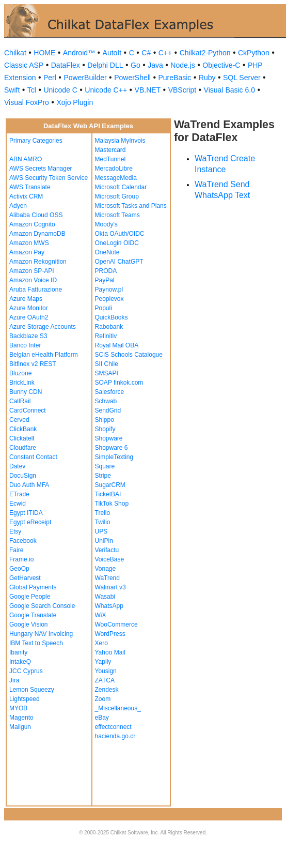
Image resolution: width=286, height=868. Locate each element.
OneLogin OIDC (117, 243)
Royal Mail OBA (117, 345)
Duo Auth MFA (29, 485)
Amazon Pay (27, 252)
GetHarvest (25, 578)
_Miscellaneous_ (118, 708)
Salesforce (110, 392)
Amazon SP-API (32, 271)
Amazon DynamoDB (37, 234)
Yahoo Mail (110, 652)
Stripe (103, 476)
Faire (16, 550)
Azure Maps (26, 299)
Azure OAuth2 (29, 317)
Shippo (105, 420)
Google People (30, 597)
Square (105, 466)
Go (136, 65)
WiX (101, 615)
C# (146, 53)
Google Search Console (42, 606)
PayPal (105, 280)
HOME (44, 53)
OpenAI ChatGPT (119, 262)
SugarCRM (110, 485)
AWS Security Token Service (49, 178)
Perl (50, 78)
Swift (12, 90)
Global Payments (33, 587)
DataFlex (66, 65)
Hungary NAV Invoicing (41, 634)
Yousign (106, 671)
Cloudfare (23, 448)
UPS (101, 531)
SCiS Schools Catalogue (129, 355)
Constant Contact (33, 457)
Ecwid (18, 504)
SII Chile (107, 364)
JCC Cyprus (26, 671)
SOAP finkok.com (119, 383)
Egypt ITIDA (26, 513)
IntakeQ (20, 662)
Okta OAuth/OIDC (120, 234)
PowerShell (132, 78)
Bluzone (20, 373)
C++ (165, 53)
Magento (21, 718)
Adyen (18, 206)
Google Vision (29, 625)
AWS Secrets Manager (41, 169)
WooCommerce (116, 625)
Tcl (32, 90)
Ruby (207, 78)
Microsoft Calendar (121, 187)
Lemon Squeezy (32, 690)
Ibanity (18, 652)
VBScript (182, 90)
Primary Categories (36, 141)
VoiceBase (110, 559)
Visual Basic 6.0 (229, 90)
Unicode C (60, 90)
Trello (103, 513)
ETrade (19, 494)
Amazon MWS (29, 243)
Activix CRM (26, 196)
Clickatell (22, 438)
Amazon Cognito (32, 224)
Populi (104, 308)
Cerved (19, 420)
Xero (101, 643)
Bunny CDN (26, 392)
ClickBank (23, 429)
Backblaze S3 (28, 336)
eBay (102, 718)
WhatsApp (109, 606)
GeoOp (19, 569)
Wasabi (105, 597)
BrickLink (22, 383)
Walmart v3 (110, 587)
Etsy (15, 531)
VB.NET (148, 90)
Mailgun (20, 727)
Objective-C (221, 65)
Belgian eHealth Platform (44, 355)
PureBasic (174, 78)
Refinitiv (106, 336)
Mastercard (110, 150)
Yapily (103, 662)
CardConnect (28, 410)
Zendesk (107, 690)
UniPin (104, 541)
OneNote (107, 252)
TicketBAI (108, 494)
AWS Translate (30, 187)
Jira (14, 680)
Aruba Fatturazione (36, 290)
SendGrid (108, 410)
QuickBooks (112, 317)
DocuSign (23, 476)
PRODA (106, 271)
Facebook (23, 541)
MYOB (18, 708)
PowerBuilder (85, 78)
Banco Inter (25, 345)
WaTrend (107, 578)
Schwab (106, 401)
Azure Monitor (29, 308)
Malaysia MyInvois (120, 141)
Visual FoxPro (27, 102)
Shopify (105, 429)
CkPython (254, 53)
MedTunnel (110, 159)
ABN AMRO (26, 159)
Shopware (109, 438)
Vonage (106, 569)
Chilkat (15, 53)
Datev (17, 466)
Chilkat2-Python (205, 53)
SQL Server (242, 78)
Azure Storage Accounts (43, 327)
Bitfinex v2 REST (33, 364)
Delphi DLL (105, 65)
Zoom (103, 699)
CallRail (20, 401)
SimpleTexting (114, 457)
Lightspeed (25, 699)
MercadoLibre (114, 169)
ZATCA (105, 680)
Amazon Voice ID (33, 280)
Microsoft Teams (117, 215)
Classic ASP (24, 65)
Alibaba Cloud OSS (36, 215)
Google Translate (33, 615)
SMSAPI (107, 373)
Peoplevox (109, 299)
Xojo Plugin (75, 102)
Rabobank (109, 327)
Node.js (182, 65)
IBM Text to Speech (36, 643)
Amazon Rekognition (38, 262)
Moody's (106, 224)
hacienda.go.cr (115, 736)
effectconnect (113, 727)
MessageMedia (116, 178)
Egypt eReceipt (30, 522)
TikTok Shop (112, 504)
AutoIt (112, 53)
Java (155, 65)
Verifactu (107, 550)
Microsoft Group (117, 196)
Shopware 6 (112, 448)
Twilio (103, 522)
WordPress (110, 634)
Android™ (79, 53)
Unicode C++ (106, 90)
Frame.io (21, 559)
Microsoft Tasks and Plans (131, 206)
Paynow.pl (109, 290)
